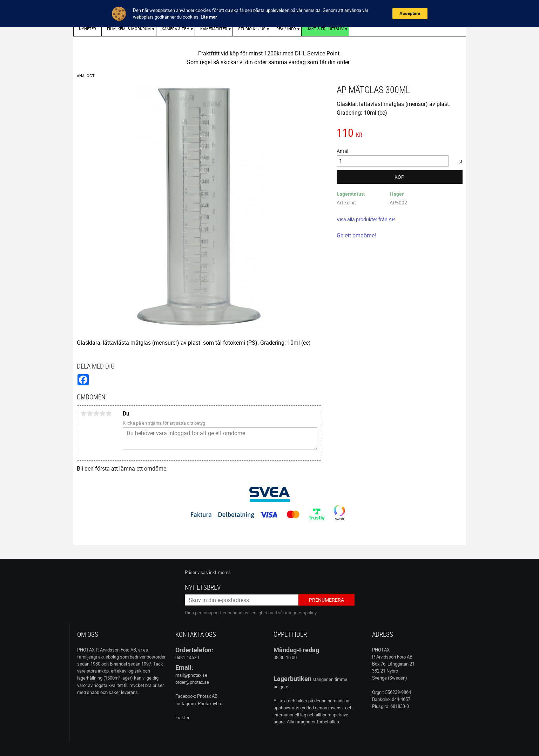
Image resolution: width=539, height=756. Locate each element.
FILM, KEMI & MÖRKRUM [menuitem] (129, 29)
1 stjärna (84, 413)
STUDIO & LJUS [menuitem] (252, 29)
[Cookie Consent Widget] (269, 13)
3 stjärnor (96, 413)
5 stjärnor (109, 413)
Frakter (182, 717)
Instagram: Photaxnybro (199, 703)
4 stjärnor (103, 413)
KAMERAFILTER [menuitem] (214, 29)
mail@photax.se (191, 675)
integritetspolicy (301, 613)
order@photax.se (192, 682)
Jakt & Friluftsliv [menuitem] (325, 29)
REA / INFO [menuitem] (286, 29)
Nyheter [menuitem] (87, 29)
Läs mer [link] (209, 17)
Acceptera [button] (410, 13)
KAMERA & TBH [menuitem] (176, 29)
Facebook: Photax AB (196, 696)
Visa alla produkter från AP (366, 219)
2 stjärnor (90, 413)
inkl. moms (220, 572)
